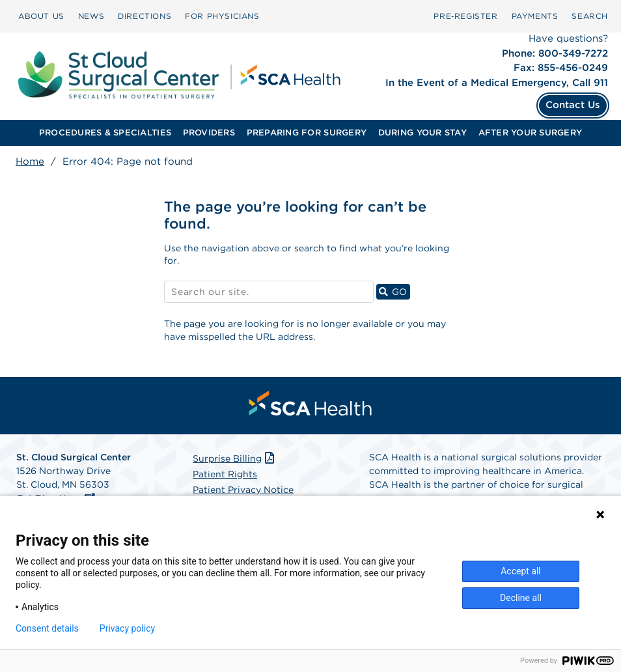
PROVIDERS (209, 133)
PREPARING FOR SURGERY (307, 133)
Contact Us (573, 105)
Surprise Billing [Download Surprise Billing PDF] (235, 458)
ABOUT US (41, 16)
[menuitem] (41, 16)
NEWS (91, 16)
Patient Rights (225, 474)
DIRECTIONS (145, 16)
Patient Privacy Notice (243, 490)
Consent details (47, 628)
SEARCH (590, 16)
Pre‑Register (465, 16)
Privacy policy (127, 628)
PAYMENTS (535, 16)
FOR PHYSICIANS (222, 16)
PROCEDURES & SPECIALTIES (105, 133)
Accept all (521, 571)
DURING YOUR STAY (422, 133)
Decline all (521, 598)
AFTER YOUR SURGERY (531, 133)
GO (394, 291)
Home (30, 161)
